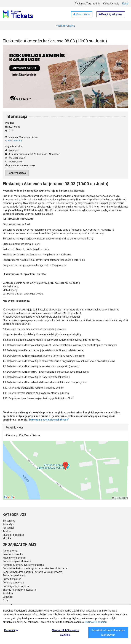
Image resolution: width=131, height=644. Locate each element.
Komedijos (9, 524)
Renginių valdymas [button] (111, 14)
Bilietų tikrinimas (12, 579)
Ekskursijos (9, 521)
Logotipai (8, 597)
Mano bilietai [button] (82, 14)
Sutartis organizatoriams (17, 561)
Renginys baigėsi (17, 173)
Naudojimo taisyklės (14, 558)
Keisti (125, 4)
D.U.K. (6, 600)
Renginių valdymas (13, 583)
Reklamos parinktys (14, 575)
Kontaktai (8, 593)
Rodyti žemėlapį (14, 140)
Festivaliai (8, 528)
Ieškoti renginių (65, 26)
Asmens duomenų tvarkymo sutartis (23, 565)
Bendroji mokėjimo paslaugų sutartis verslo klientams (32, 572)
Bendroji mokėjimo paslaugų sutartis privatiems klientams (35, 568)
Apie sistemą (10, 551)
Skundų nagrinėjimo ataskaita (19, 590)
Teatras (7, 531)
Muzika (7, 538)
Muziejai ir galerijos (13, 535)
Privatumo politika (13, 554)
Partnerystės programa (16, 586)
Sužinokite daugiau (96, 622)
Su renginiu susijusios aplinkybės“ (49, 420)
